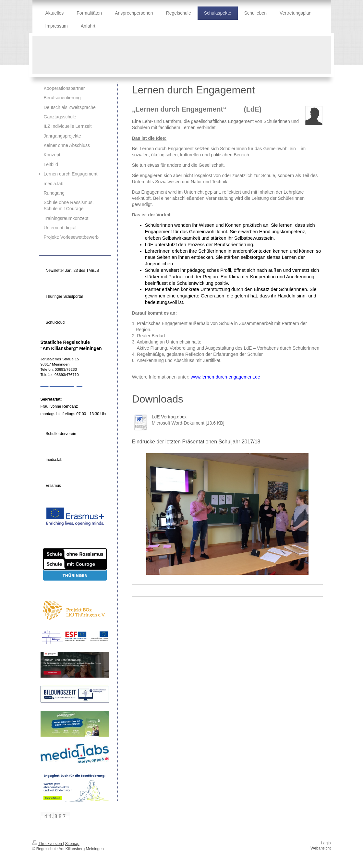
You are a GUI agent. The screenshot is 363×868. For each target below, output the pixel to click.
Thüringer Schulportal (64, 296)
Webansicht (321, 848)
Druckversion (48, 844)
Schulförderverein (61, 434)
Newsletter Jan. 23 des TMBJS (73, 271)
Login (326, 843)
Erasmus (53, 486)
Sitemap (72, 844)
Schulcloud (55, 322)
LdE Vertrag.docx (169, 417)
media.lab (54, 460)
